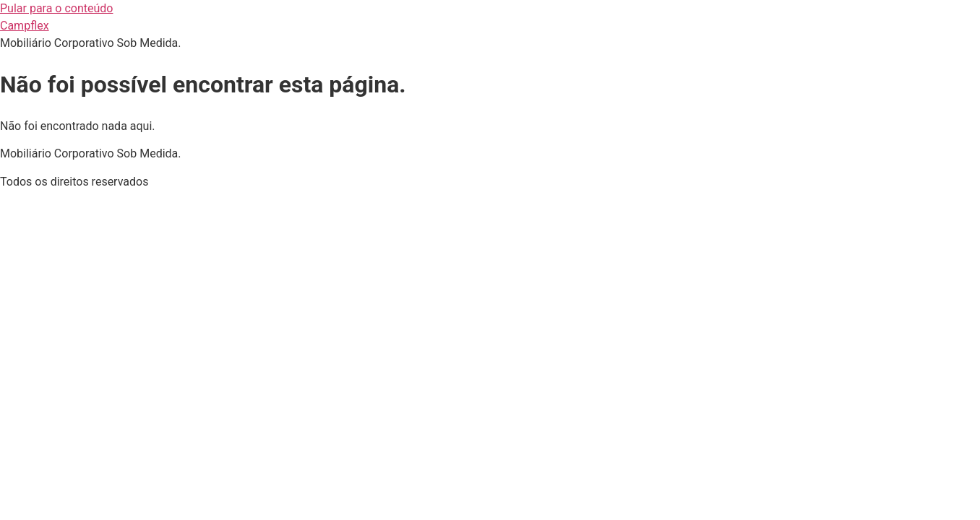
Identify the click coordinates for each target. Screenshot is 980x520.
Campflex (25, 26)
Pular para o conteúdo (56, 8)
